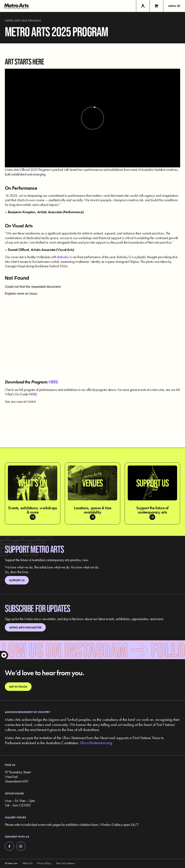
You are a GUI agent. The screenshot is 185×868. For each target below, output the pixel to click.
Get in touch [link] (18, 687)
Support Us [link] (17, 580)
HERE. (34, 394)
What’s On (27, 863)
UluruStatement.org (96, 743)
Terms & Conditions (65, 863)
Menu (174, 6)
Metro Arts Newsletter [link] (25, 627)
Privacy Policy (44, 863)
